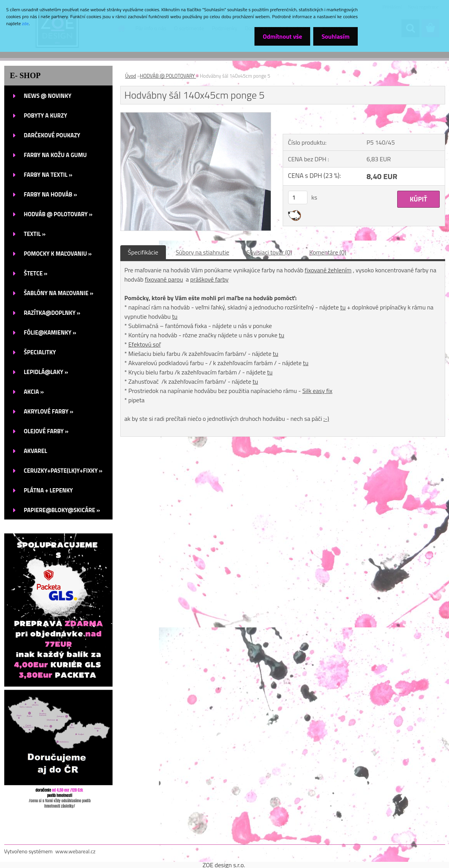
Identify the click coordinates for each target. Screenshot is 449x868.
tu (343, 307)
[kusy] (298, 197)
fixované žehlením (328, 270)
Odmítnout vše (278, 36)
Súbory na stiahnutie (202, 252)
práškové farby (209, 279)
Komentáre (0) (328, 252)
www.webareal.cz (75, 851)
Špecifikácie (143, 252)
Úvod (131, 76)
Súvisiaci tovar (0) (269, 252)
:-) (326, 419)
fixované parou (164, 279)
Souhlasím (334, 36)
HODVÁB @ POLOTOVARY (168, 76)
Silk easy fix (318, 391)
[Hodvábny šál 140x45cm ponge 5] (196, 116)
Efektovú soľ (145, 344)
